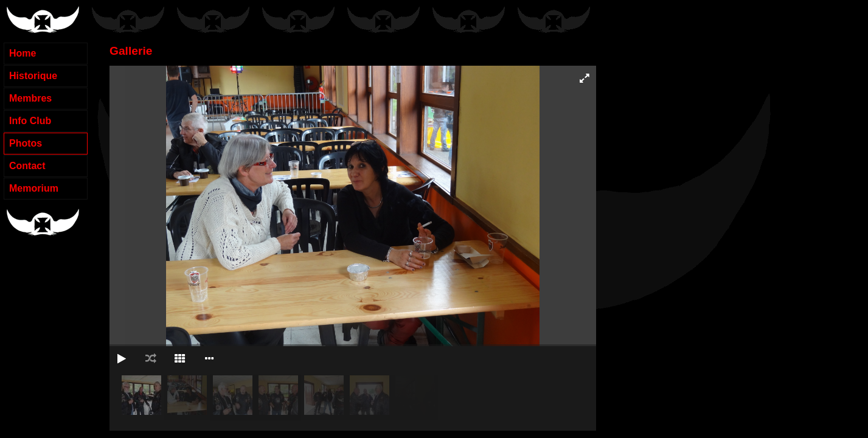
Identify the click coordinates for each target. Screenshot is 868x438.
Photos (26, 143)
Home (23, 53)
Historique (33, 76)
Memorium (34, 188)
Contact (27, 166)
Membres (30, 98)
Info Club (30, 121)
